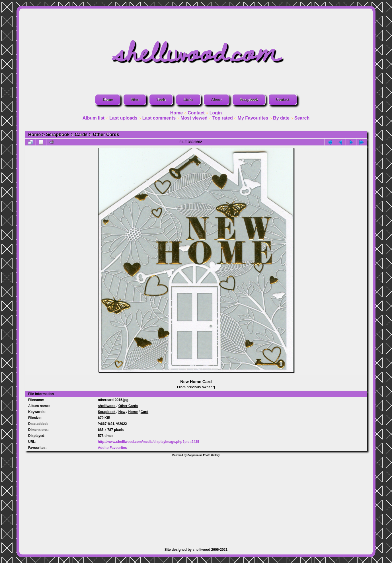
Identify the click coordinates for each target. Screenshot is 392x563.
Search (302, 118)
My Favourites (253, 118)
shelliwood (107, 406)
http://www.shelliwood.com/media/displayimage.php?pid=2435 (149, 442)
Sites (135, 99)
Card (144, 412)
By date (281, 118)
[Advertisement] (196, 499)
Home (108, 99)
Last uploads (123, 118)
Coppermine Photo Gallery (204, 455)
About (216, 99)
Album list (94, 118)
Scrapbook (249, 99)
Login (216, 113)
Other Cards (106, 134)
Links (188, 99)
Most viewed (194, 118)
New (122, 412)
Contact (283, 99)
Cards (81, 134)
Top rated (223, 118)
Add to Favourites (112, 448)
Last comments (159, 118)
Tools (161, 99)
